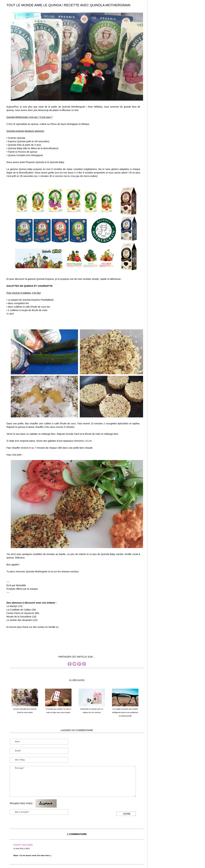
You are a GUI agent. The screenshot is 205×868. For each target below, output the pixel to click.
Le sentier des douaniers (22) (22, 620)
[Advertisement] (67, 647)
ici (57, 627)
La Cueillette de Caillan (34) (21, 610)
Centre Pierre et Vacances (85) (23, 613)
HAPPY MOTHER (23, 845)
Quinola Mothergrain (37, 572)
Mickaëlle (21, 585)
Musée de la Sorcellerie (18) (21, 617)
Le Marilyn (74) (14, 606)
